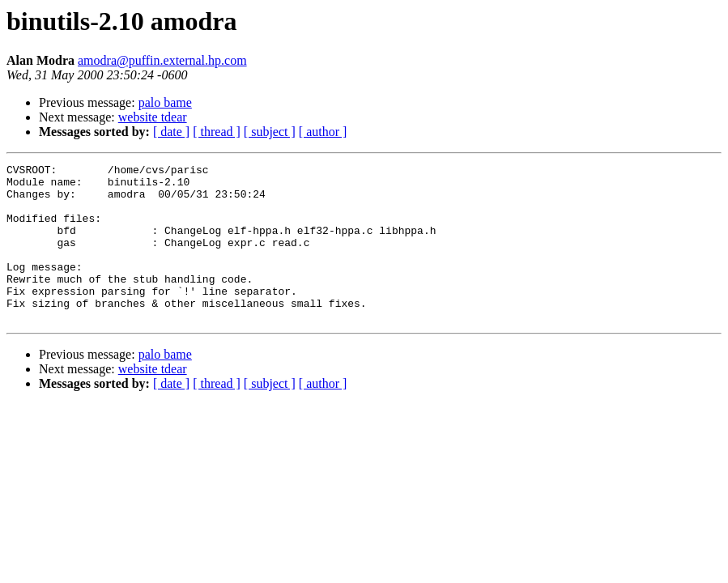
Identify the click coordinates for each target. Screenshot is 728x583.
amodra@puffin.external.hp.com (162, 60)
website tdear (153, 117)
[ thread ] (217, 132)
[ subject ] (270, 132)
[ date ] (171, 132)
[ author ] (323, 132)
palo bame (165, 102)
